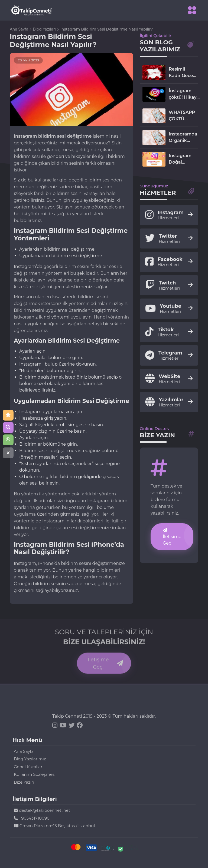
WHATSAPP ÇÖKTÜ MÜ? (182, 116)
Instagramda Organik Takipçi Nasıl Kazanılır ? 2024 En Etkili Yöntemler (183, 138)
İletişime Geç (172, 537)
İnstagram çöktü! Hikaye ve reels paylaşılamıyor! (185, 94)
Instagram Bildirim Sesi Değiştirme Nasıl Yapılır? (107, 29)
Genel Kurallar (28, 767)
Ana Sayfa (19, 29)
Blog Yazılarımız (30, 759)
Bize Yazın (24, 782)
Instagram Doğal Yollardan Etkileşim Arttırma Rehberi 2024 (180, 159)
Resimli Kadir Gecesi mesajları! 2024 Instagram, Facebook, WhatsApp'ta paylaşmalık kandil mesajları (183, 73)
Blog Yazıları (45, 29)
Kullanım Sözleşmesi (35, 774)
